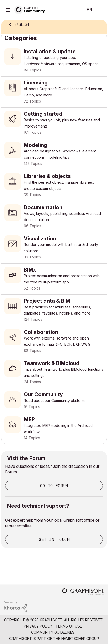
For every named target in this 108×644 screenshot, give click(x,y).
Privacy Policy (38, 626)
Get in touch (54, 539)
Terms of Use (69, 626)
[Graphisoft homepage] (83, 592)
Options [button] (100, 25)
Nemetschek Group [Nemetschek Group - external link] (80, 638)
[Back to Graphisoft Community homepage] (31, 9)
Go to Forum (54, 486)
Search (72, 10)
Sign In (100, 10)
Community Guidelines (53, 632)
